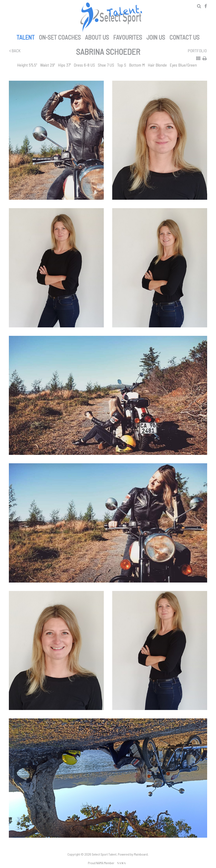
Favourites (128, 36)
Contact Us (184, 36)
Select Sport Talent (111, 17)
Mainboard (141, 854)
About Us (97, 36)
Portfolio (197, 51)
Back (15, 51)
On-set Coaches (60, 36)
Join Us (156, 36)
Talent (26, 36)
